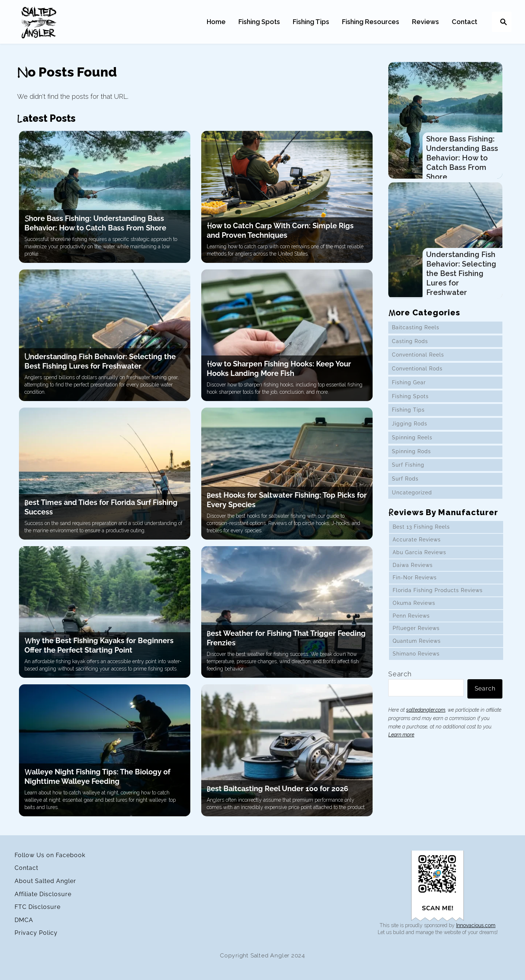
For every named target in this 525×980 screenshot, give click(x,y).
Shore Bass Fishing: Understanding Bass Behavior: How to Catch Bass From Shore (462, 158)
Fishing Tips (408, 415)
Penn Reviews (411, 621)
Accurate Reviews (417, 544)
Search (400, 679)
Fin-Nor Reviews (415, 583)
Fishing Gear (409, 387)
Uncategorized (412, 497)
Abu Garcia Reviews (419, 557)
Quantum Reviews (417, 646)
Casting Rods (410, 346)
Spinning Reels (412, 442)
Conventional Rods (417, 373)
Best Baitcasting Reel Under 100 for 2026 (277, 789)
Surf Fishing (408, 470)
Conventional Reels (418, 360)
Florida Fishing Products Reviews (437, 595)
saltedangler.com (426, 715)
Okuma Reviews (414, 608)
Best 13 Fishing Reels (421, 532)
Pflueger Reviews (416, 633)
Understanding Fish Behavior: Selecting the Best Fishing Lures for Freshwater (100, 361)
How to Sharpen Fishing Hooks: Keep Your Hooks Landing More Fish (279, 369)
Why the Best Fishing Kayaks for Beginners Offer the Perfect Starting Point (98, 645)
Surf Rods (405, 483)
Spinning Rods (411, 456)
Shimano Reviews (416, 658)
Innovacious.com (476, 925)
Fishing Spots (410, 401)
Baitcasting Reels (415, 332)
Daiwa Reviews (413, 570)
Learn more (401, 740)
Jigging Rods (409, 428)
